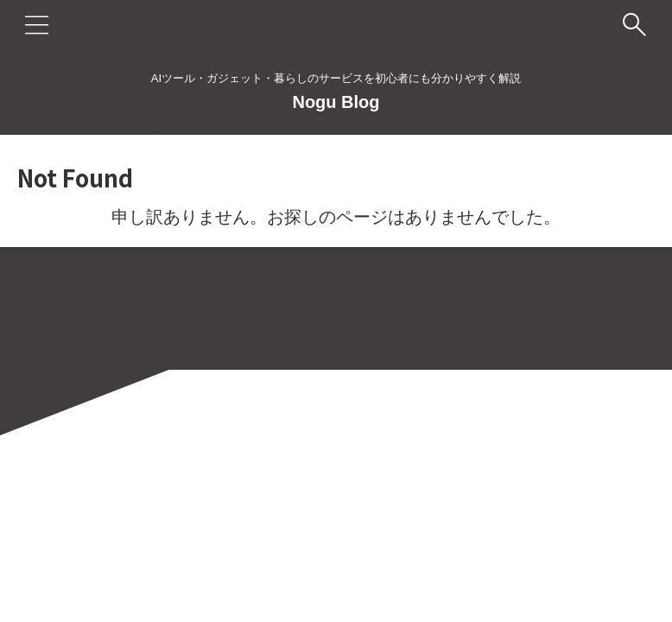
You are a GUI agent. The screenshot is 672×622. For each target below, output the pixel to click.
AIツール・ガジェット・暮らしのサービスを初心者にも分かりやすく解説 (336, 541)
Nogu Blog (336, 102)
